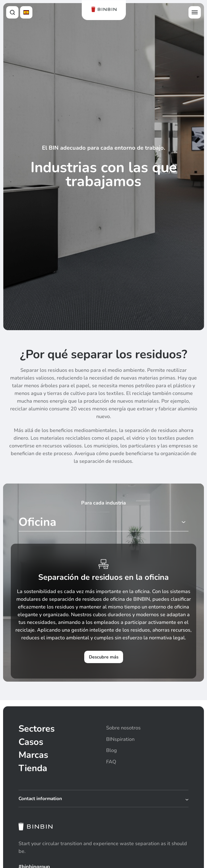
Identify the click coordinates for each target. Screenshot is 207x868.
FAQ (111, 762)
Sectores (37, 729)
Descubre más (104, 657)
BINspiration (120, 739)
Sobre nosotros (123, 728)
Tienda (33, 768)
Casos (31, 742)
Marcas (33, 755)
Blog (112, 750)
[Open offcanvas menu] (195, 12)
